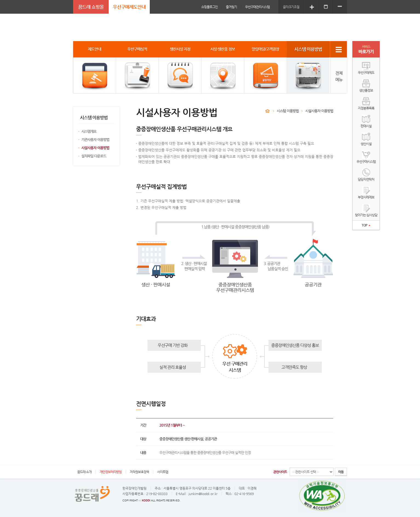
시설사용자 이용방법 (95, 148)
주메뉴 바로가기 (0, 0)
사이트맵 (163, 472)
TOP (366, 225)
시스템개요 (89, 131)
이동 (341, 472)
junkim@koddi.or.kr (203, 494)
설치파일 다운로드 (94, 156)
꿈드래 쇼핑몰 (91, 7)
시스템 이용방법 (288, 111)
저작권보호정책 (139, 472)
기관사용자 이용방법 (95, 140)
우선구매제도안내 (129, 7)
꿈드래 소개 (84, 472)
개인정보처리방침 (111, 472)
